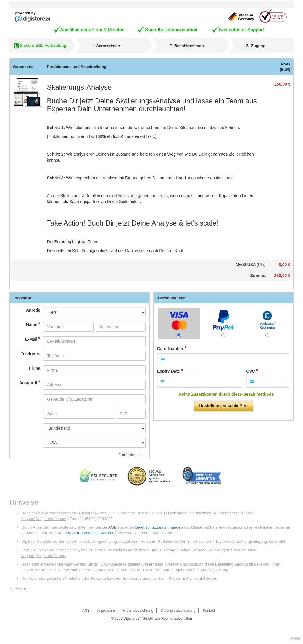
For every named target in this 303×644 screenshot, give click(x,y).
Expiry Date (169, 371)
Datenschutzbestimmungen (159, 527)
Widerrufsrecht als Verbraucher (95, 533)
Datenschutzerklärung (178, 611)
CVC (251, 371)
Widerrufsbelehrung (138, 611)
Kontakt (209, 611)
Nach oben (20, 589)
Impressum (106, 611)
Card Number (170, 349)
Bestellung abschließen (223, 406)
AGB (112, 527)
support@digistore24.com (44, 519)
